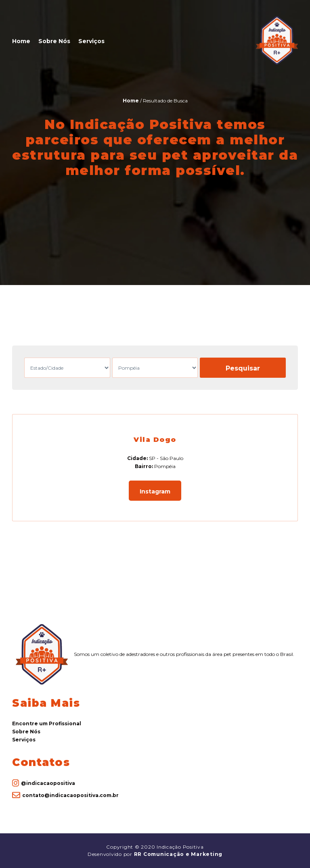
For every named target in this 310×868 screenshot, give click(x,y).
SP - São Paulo (166, 458)
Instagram (155, 491)
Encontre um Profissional (47, 723)
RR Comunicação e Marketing (178, 854)
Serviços (91, 41)
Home (21, 41)
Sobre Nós (54, 41)
